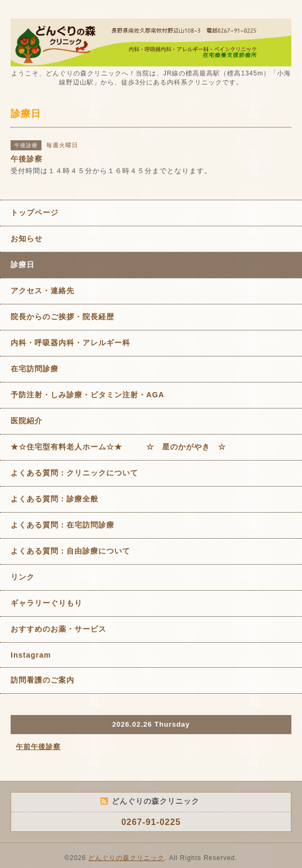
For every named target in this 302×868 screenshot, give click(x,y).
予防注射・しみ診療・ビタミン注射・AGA (87, 395)
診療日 (23, 265)
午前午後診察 (38, 747)
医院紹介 (27, 421)
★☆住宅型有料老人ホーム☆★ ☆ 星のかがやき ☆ (118, 447)
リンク (23, 577)
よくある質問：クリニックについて (74, 473)
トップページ (35, 212)
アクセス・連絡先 (43, 291)
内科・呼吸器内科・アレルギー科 (70, 343)
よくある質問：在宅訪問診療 (62, 525)
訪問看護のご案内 (43, 680)
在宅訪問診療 (35, 369)
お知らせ (27, 239)
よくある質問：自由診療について (70, 551)
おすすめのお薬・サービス (58, 629)
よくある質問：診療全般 (54, 499)
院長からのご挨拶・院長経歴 (62, 317)
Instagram (31, 655)
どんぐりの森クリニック (126, 858)
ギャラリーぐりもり (47, 603)
